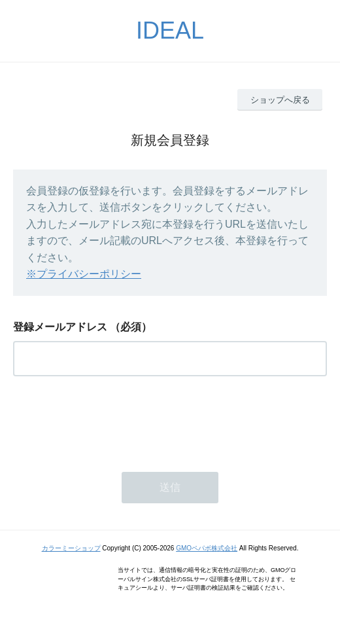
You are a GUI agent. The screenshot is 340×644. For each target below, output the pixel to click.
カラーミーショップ (71, 548)
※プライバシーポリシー (84, 274)
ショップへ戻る (280, 100)
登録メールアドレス (60, 327)
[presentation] (112, 420)
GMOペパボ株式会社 (207, 548)
